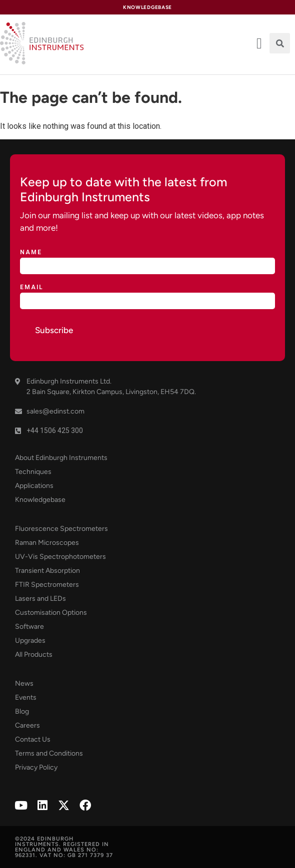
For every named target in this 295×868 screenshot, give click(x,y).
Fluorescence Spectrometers (61, 529)
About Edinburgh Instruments (61, 458)
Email (32, 287)
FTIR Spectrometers (47, 585)
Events (26, 697)
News (24, 683)
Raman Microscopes (47, 543)
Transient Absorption (47, 571)
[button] (280, 43)
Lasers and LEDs (40, 599)
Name (31, 252)
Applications (34, 486)
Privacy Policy (36, 767)
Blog (22, 711)
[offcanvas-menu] (259, 43)
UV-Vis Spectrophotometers (60, 557)
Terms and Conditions (49, 753)
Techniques (33, 472)
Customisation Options (51, 613)
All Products (34, 654)
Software (29, 627)
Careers (27, 725)
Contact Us (33, 739)
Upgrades (30, 641)
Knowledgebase (40, 500)
